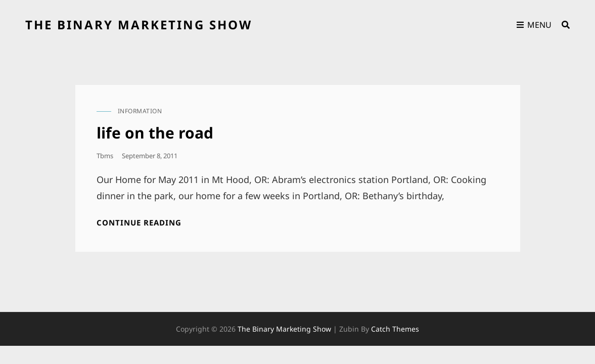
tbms (105, 156)
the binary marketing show (139, 25)
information (140, 111)
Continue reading (139, 223)
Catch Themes (395, 329)
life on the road (155, 133)
